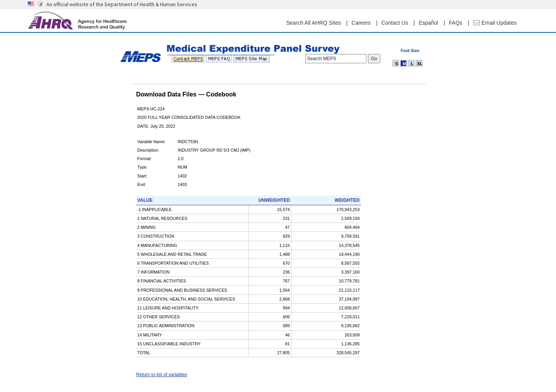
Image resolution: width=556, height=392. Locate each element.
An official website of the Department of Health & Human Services (122, 4)
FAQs (456, 23)
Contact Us (395, 23)
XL (420, 64)
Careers (361, 23)
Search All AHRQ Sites (314, 23)
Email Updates (495, 23)
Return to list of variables (162, 375)
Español (428, 23)
